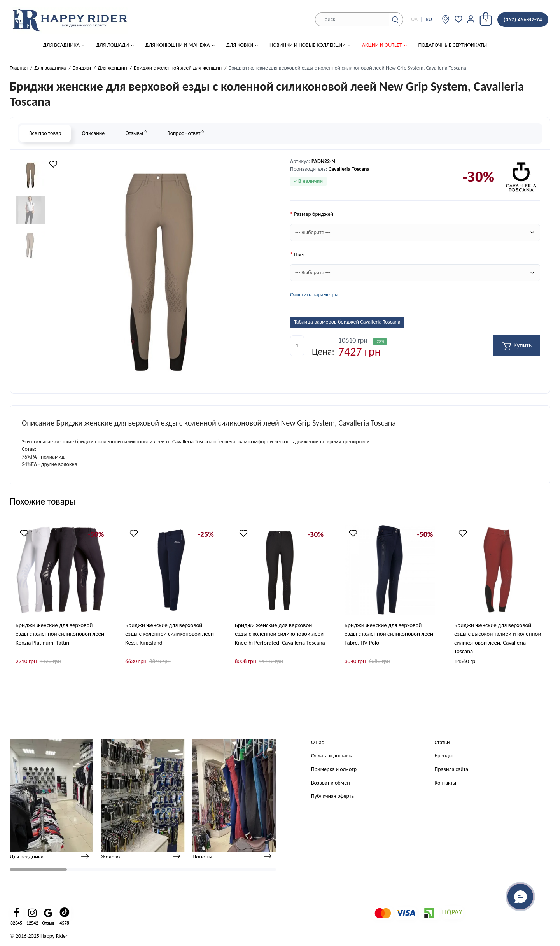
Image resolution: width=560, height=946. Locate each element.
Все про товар (45, 133)
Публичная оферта (332, 796)
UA (414, 19)
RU (429, 19)
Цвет (299, 255)
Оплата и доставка (332, 756)
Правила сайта (451, 769)
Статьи (442, 742)
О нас (318, 742)
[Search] (395, 19)
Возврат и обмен (331, 783)
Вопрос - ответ (185, 133)
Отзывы (136, 133)
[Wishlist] (53, 164)
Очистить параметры (314, 295)
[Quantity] (297, 346)
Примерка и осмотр (334, 769)
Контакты (446, 783)
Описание (93, 133)
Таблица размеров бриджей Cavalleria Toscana (347, 322)
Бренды (444, 756)
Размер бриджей (314, 214)
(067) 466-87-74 (523, 20)
